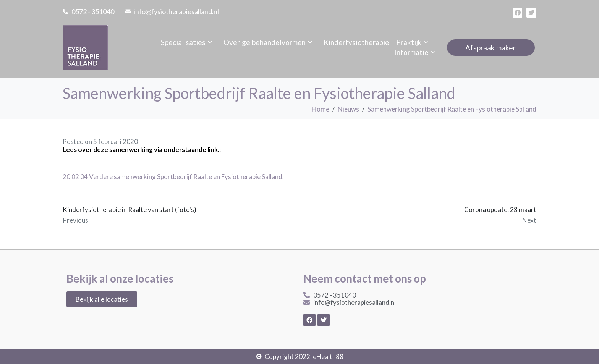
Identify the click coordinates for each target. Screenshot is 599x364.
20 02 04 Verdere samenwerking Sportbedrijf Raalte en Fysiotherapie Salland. (173, 177)
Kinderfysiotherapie (356, 42)
